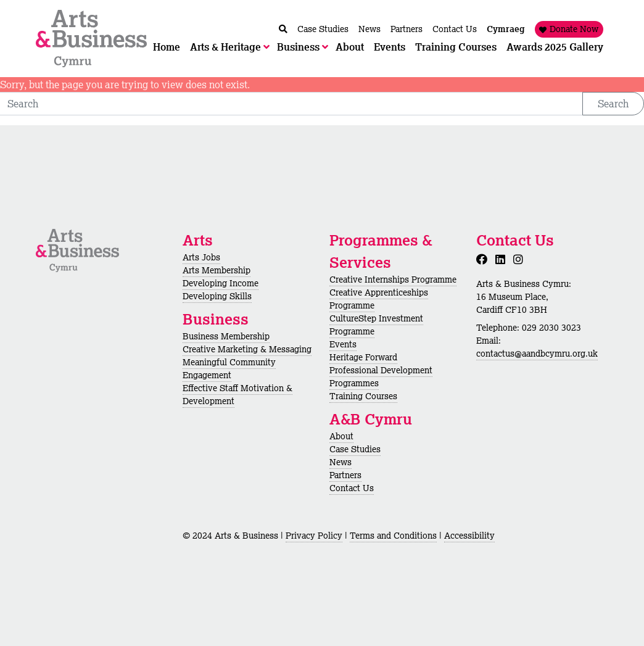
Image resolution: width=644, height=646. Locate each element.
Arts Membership (217, 270)
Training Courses (363, 396)
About (341, 436)
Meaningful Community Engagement (229, 369)
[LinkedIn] (503, 259)
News (341, 462)
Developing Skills (217, 296)
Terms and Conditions (393, 536)
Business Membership (226, 336)
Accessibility (469, 536)
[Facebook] (484, 259)
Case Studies (355, 449)
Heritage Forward (363, 357)
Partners (345, 475)
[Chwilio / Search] (283, 29)
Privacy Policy (314, 536)
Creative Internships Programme (393, 280)
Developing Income (221, 283)
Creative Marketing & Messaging (247, 349)
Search (613, 104)
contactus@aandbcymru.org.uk (537, 354)
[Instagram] (521, 259)
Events (343, 344)
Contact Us (352, 488)
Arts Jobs (201, 257)
